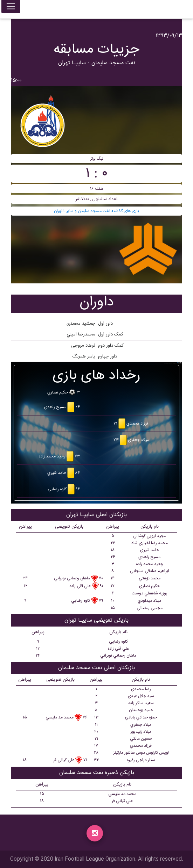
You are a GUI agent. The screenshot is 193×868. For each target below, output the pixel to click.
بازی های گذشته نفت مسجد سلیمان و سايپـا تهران (96, 211)
